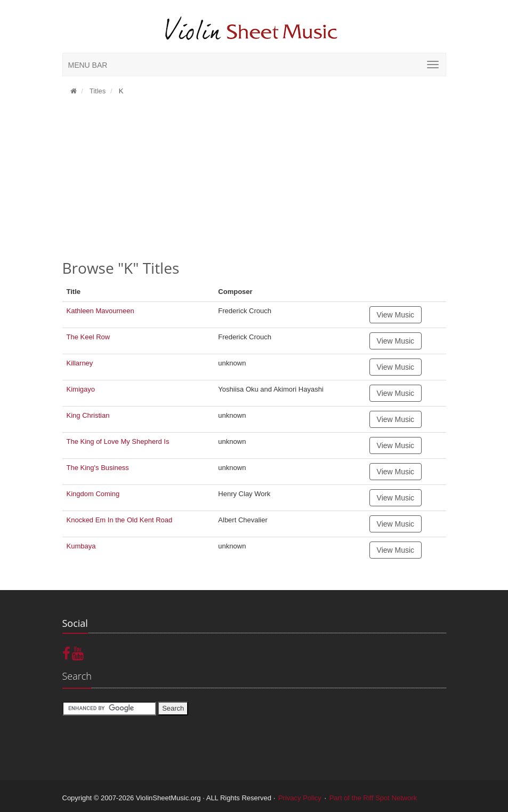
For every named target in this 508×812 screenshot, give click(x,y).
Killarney (80, 363)
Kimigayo (81, 389)
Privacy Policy (300, 798)
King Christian (88, 415)
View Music (396, 315)
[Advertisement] (254, 181)
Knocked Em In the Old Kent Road (120, 520)
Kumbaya (81, 546)
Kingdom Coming (93, 494)
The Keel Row (88, 337)
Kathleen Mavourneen (100, 311)
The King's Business (98, 468)
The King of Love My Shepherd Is (118, 441)
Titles (96, 91)
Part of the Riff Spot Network (373, 798)
